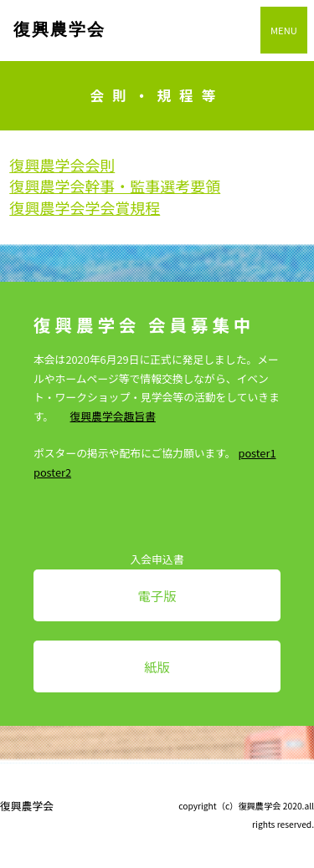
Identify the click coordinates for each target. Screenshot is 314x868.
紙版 (157, 666)
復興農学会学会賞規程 (85, 207)
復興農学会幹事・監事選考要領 (115, 186)
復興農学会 (59, 29)
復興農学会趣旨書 (113, 416)
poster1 (257, 453)
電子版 (157, 595)
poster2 (52, 472)
